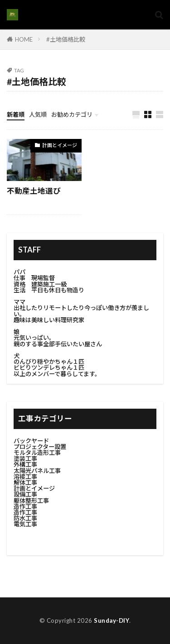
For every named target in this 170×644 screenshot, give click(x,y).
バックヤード (31, 441)
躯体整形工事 (31, 501)
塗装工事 (25, 458)
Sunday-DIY (112, 620)
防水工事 (25, 518)
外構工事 (25, 464)
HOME (24, 39)
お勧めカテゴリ (72, 114)
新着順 (16, 114)
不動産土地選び (34, 191)
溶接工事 (25, 477)
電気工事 (25, 524)
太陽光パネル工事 (37, 471)
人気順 (38, 114)
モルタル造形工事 (37, 453)
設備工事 (25, 494)
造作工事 (25, 506)
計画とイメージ (60, 145)
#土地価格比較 (66, 39)
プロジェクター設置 (40, 447)
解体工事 (25, 482)
